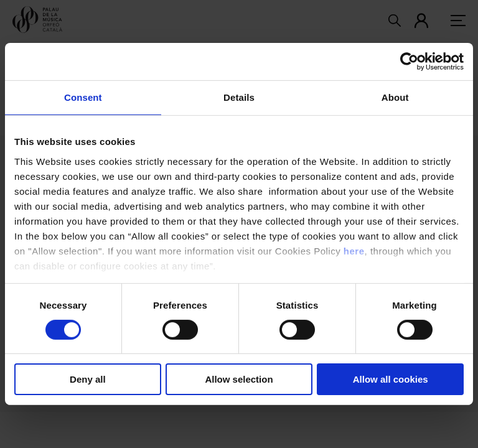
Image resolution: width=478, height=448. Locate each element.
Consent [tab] (83, 97)
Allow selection (239, 379)
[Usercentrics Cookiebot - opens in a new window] (409, 62)
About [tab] (395, 97)
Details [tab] (239, 97)
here (354, 250)
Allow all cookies (391, 379)
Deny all (88, 379)
